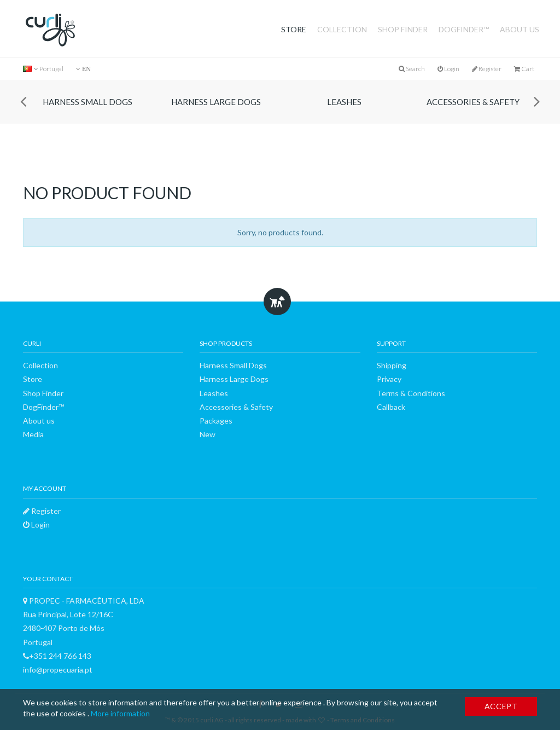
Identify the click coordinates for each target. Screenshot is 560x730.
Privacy (389, 379)
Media (33, 434)
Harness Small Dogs (87, 102)
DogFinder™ (464, 29)
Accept (501, 706)
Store (294, 29)
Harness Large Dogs (216, 102)
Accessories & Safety (473, 102)
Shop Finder (403, 29)
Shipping (392, 365)
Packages (216, 421)
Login (448, 69)
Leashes (344, 102)
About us (520, 29)
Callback (391, 407)
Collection (342, 29)
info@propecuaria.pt (58, 670)
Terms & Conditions (411, 393)
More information (120, 713)
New (208, 434)
